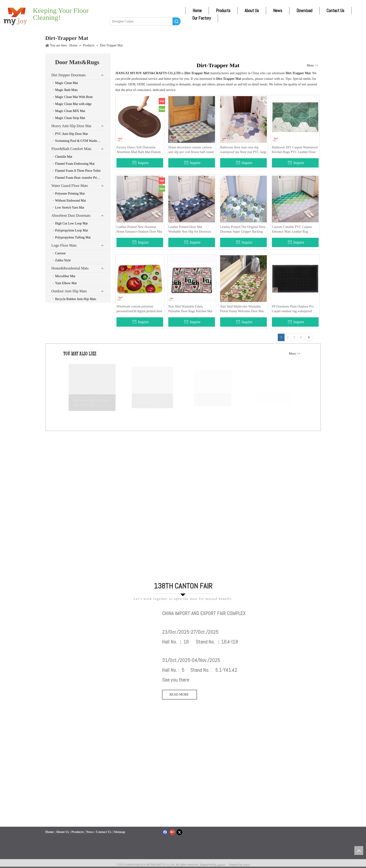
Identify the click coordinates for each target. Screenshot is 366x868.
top (359, 850)
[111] (101, 612)
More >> (313, 66)
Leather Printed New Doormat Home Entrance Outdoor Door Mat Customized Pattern (139, 230)
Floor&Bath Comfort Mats (71, 149)
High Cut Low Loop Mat (71, 223)
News (278, 11)
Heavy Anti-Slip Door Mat (71, 126)
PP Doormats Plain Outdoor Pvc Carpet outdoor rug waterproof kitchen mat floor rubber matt (293, 309)
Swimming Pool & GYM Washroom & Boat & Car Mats (82, 141)
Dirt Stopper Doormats (69, 75)
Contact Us (335, 11)
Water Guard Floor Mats (70, 186)
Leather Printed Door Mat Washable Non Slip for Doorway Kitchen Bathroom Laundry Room (191, 230)
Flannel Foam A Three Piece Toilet (78, 171)
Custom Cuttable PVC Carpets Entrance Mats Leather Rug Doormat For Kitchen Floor (292, 230)
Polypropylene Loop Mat (72, 230)
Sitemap (119, 832)
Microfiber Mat (65, 276)
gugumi (221, 865)
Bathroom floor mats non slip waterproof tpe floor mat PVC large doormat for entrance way (243, 150)
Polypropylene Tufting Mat (73, 237)
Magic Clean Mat (67, 83)
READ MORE (179, 695)
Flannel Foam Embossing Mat (75, 164)
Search (176, 21)
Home (197, 11)
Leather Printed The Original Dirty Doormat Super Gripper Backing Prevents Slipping (243, 230)
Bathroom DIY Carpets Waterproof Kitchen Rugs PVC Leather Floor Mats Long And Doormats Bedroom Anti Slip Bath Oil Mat (295, 150)
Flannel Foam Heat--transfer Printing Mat (82, 178)
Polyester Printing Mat (70, 194)
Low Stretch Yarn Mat (70, 208)
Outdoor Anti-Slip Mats (69, 291)
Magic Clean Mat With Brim (74, 97)
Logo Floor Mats (64, 245)
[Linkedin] (123, 13)
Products (223, 11)
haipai (246, 865)
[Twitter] (132, 13)
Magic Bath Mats (66, 90)
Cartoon (60, 253)
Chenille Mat (64, 157)
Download (304, 11)
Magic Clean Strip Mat (70, 118)
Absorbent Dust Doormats (71, 215)
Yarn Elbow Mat (66, 283)
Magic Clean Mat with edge (73, 104)
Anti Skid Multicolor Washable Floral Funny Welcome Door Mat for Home (242, 309)
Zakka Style (63, 260)
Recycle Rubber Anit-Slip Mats (76, 299)
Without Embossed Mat (70, 201)
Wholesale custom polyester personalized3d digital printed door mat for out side (139, 309)
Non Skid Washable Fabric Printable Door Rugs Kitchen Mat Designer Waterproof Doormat (190, 309)
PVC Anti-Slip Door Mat (71, 134)
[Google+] (172, 832)
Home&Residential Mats (70, 268)
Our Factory (202, 18)
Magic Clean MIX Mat (70, 111)
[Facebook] (114, 13)
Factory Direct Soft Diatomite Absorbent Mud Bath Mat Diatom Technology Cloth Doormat (139, 150)
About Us (252, 11)
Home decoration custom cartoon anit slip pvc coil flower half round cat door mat (191, 150)
